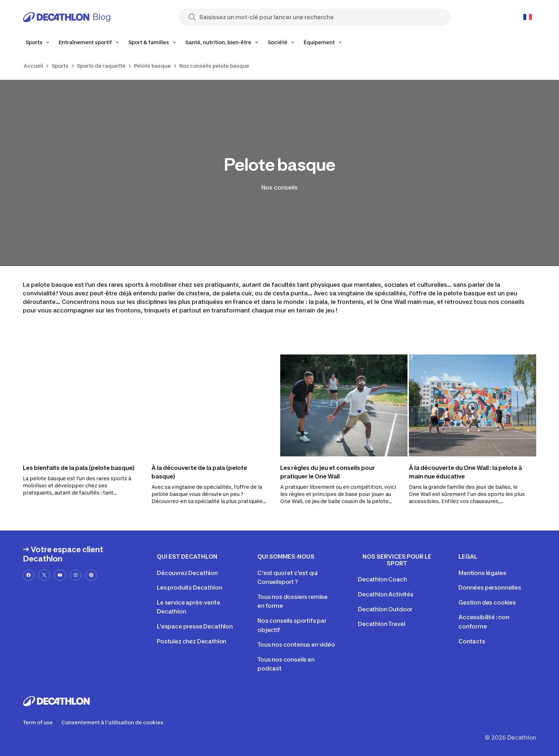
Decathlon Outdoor (385, 609)
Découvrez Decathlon (187, 573)
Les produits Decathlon (189, 587)
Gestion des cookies (487, 602)
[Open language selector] (528, 17)
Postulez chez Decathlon (192, 641)
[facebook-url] (29, 575)
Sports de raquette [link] (101, 66)
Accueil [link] (33, 66)
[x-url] (44, 575)
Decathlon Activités (386, 594)
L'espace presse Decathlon (195, 626)
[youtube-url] (60, 575)
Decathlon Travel (381, 624)
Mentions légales (482, 573)
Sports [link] (60, 66)
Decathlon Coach (383, 579)
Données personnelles (490, 587)
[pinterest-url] (91, 575)
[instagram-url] (76, 575)
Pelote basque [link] (152, 66)
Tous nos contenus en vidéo (296, 644)
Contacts (472, 641)
